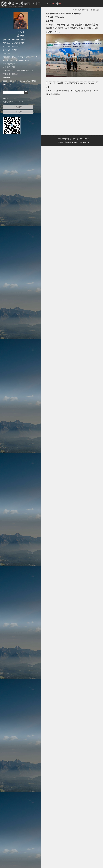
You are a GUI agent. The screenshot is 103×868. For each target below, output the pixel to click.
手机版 (60, 142)
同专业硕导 (18, 112)
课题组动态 (95, 10)
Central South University (81, 142)
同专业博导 (18, 107)
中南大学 (68, 142)
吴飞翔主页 (84, 10)
